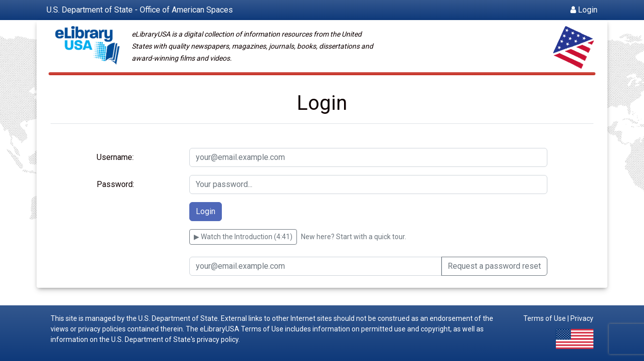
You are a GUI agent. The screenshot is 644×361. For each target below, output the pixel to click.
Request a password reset (494, 266)
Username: (115, 157)
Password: (115, 184)
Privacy (582, 318)
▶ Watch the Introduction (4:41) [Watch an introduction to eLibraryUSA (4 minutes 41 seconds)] (243, 237)
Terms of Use (545, 318)
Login (584, 10)
